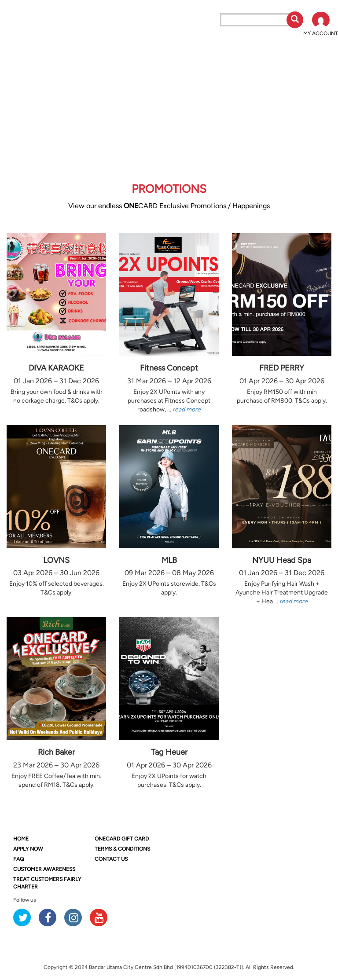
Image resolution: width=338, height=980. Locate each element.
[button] (321, 25)
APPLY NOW (28, 849)
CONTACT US (111, 859)
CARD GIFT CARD (122, 839)
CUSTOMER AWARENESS (44, 869)
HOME (21, 839)
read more (187, 409)
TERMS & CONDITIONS (122, 849)
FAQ (18, 859)
